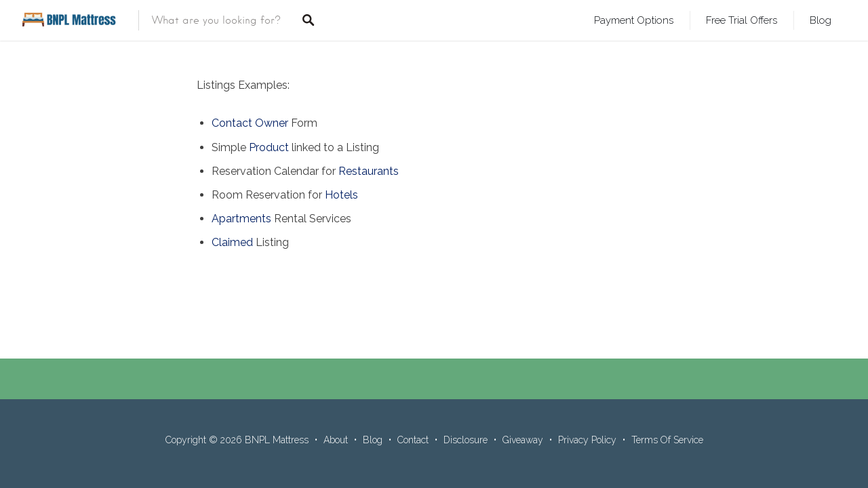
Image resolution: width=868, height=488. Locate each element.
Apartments (241, 219)
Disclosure (466, 440)
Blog (821, 20)
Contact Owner (250, 123)
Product (269, 147)
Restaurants (369, 171)
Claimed (232, 242)
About (336, 440)
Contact (413, 440)
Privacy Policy (587, 440)
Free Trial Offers (742, 20)
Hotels (341, 195)
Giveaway (523, 440)
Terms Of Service (667, 440)
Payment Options (634, 20)
